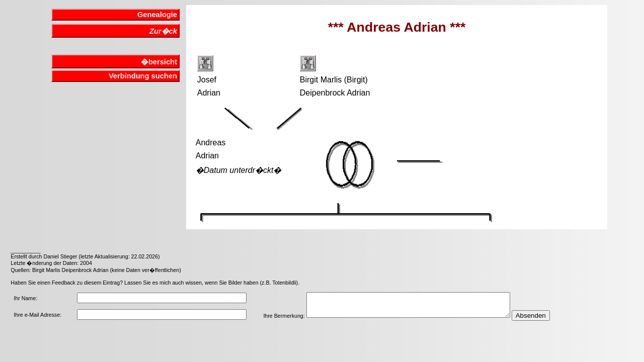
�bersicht (159, 62)
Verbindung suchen (143, 76)
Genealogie (157, 15)
